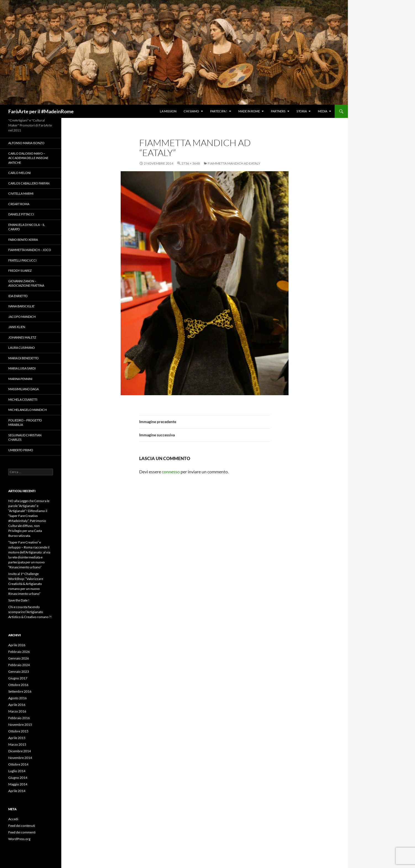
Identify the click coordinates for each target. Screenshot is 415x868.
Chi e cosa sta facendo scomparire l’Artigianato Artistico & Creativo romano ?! (30, 612)
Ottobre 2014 (18, 764)
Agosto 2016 (18, 698)
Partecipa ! (219, 111)
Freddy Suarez (20, 271)
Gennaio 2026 (19, 658)
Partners (278, 111)
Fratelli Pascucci (22, 260)
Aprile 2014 (17, 791)
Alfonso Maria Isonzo (26, 143)
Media (323, 111)
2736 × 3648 (191, 163)
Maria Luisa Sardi (22, 368)
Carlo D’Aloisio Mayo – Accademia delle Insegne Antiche (28, 158)
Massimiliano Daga (23, 389)
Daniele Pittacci (21, 214)
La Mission (168, 111)
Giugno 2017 (18, 678)
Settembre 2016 (20, 691)
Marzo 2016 (17, 711)
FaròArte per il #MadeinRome (41, 111)
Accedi (13, 819)
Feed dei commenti (22, 832)
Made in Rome (249, 111)
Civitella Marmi (21, 193)
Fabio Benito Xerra (23, 240)
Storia (302, 111)
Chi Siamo (191, 111)
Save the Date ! (19, 600)
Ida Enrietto (18, 296)
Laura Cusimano (22, 348)
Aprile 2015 (17, 738)
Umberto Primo (21, 450)
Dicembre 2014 (20, 751)
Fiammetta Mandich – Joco (30, 250)
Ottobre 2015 (18, 731)
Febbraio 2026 (19, 652)
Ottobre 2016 (18, 685)
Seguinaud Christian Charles (25, 437)
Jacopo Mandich (22, 317)
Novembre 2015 (20, 725)
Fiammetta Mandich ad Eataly (234, 163)
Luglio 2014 (17, 771)
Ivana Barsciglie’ (22, 306)
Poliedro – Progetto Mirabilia (25, 423)
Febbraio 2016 (19, 718)
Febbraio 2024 (19, 665)
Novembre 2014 (20, 758)
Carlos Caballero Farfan (29, 183)
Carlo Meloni (19, 173)
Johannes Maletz (22, 337)
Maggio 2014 (18, 784)
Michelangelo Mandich (27, 410)
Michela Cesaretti (23, 399)
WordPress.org (19, 839)
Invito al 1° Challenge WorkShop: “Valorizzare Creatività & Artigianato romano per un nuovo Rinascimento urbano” (26, 584)
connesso (171, 472)
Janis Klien (17, 327)
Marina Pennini (20, 379)
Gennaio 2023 (19, 672)
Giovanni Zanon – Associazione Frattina (26, 283)
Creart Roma (19, 204)
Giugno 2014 (18, 778)
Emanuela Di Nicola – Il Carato (27, 227)
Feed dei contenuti (22, 826)
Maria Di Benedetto (23, 358)
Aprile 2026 (17, 645)
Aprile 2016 (17, 705)
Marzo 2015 (17, 744)
